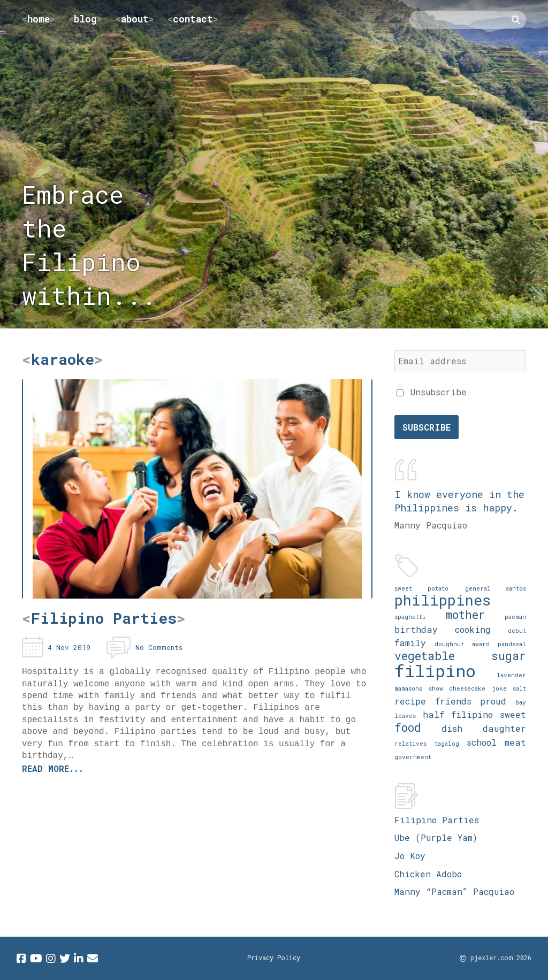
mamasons (408, 688)
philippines (443, 600)
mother (466, 614)
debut (517, 630)
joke (499, 688)
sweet (513, 714)
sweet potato (421, 588)
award (481, 644)
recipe (410, 701)
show (436, 688)
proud (493, 701)
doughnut (449, 644)
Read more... (53, 768)
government (413, 757)
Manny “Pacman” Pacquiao (454, 891)
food (408, 727)
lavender (511, 675)
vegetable (425, 656)
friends (453, 701)
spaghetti (410, 617)
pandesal (512, 644)
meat (515, 742)
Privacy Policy (274, 958)
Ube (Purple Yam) (436, 837)
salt (519, 688)
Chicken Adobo (428, 874)
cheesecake (467, 688)
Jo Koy (410, 856)
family (410, 643)
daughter (504, 728)
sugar (509, 656)
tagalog (447, 743)
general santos (496, 588)
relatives (410, 743)
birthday (416, 629)
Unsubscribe (432, 392)
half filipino (458, 714)
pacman (515, 617)
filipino (435, 671)
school (482, 742)
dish (452, 728)
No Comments (159, 647)
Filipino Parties (437, 820)
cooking (473, 629)
